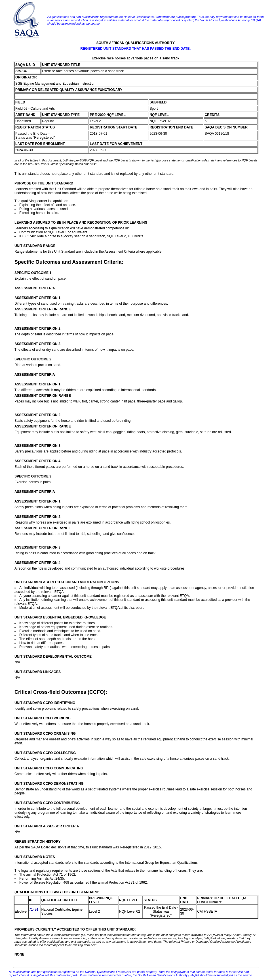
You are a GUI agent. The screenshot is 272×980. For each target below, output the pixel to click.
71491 (34, 910)
